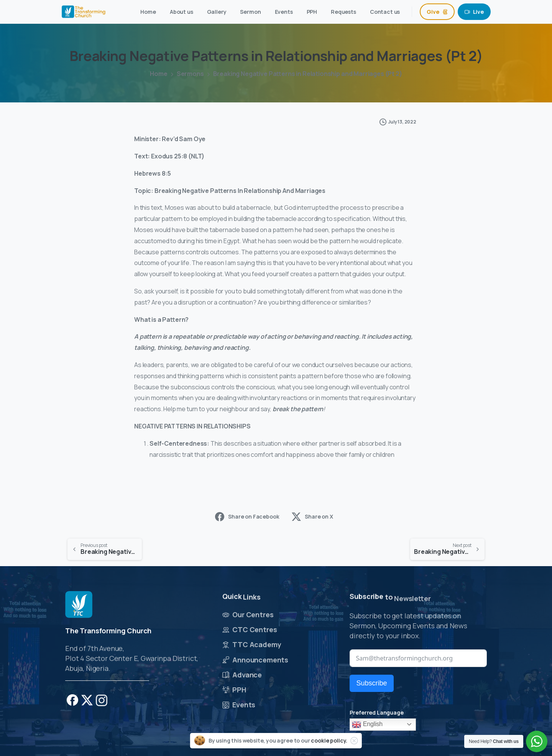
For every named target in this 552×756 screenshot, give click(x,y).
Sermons (190, 74)
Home (159, 74)
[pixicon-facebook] (72, 702)
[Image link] (79, 605)
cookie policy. (329, 740)
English (367, 725)
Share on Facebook (247, 517)
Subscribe (371, 683)
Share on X (312, 517)
